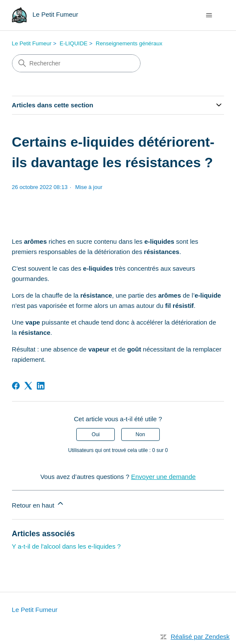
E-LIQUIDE (73, 43)
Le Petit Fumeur (32, 43)
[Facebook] (16, 386)
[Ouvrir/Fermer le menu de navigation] (209, 15)
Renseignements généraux (129, 43)
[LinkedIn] (41, 386)
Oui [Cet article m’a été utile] (96, 434)
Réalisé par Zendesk (200, 637)
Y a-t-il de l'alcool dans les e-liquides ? (66, 546)
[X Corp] (28, 386)
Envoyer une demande (163, 477)
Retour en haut (38, 504)
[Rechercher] (76, 63)
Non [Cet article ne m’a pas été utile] (140, 434)
